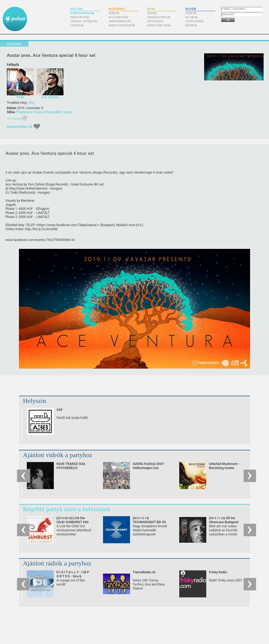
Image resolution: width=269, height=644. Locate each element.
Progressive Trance (30, 112)
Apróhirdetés (120, 21)
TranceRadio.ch (144, 572)
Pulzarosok (119, 17)
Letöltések (195, 21)
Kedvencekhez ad (19, 127)
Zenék (152, 13)
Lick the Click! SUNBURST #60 (73, 522)
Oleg (31, 103)
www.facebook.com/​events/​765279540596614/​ (40, 240)
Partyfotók (80, 17)
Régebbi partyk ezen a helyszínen (67, 509)
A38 (59, 410)
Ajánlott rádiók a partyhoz (57, 563)
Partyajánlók (82, 13)
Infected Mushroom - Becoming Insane (224, 466)
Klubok (192, 17)
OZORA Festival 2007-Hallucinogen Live (149, 466)
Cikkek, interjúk (84, 21)
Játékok (77, 25)
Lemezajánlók (159, 17)
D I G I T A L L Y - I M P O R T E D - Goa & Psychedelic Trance (73, 576)
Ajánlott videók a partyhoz (58, 455)
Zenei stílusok (159, 25)
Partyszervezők (122, 25)
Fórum (114, 13)
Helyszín (34, 401)
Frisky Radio (218, 572)
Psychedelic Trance (59, 112)
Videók (191, 13)
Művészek (155, 21)
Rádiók (191, 25)
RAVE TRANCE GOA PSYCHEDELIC (71, 466)
